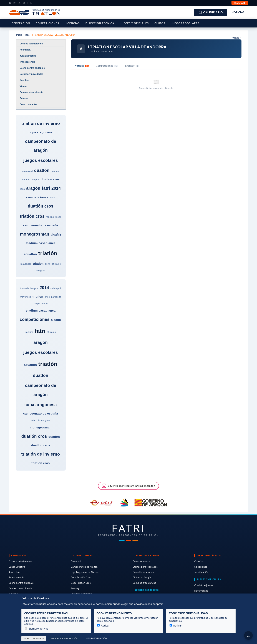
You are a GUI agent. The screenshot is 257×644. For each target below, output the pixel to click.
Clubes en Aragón (142, 578)
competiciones (37, 197)
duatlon (55, 171)
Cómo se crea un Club (144, 583)
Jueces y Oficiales (134, 23)
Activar (103, 626)
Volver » (237, 38)
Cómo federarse (141, 561)
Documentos (201, 591)
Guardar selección (65, 639)
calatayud (27, 171)
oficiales (56, 264)
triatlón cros (32, 216)
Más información (96, 639)
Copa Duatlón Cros (81, 578)
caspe (37, 303)
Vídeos (23, 86)
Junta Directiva (28, 56)
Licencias (72, 23)
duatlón (42, 170)
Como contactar (28, 104)
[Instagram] (15, 3)
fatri (46, 188)
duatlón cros (41, 206)
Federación (21, 23)
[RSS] (31, 3)
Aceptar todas (34, 639)
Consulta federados (143, 572)
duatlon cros (50, 179)
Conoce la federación (31, 44)
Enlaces (24, 98)
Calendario (211, 12)
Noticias (238, 12)
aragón (33, 188)
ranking (50, 217)
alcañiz (56, 235)
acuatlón (30, 254)
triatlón (48, 253)
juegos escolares (41, 160)
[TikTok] (24, 3)
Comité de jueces (204, 585)
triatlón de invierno (41, 123)
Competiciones (47, 23)
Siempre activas (37, 629)
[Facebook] (10, 3)
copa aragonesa (41, 132)
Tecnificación (201, 572)
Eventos (24, 80)
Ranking (75, 588)
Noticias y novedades (32, 74)
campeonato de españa (41, 225)
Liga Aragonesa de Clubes (85, 572)
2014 (56, 188)
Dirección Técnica (100, 23)
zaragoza (41, 270)
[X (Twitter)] (19, 3)
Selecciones (201, 567)
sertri (48, 264)
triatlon (38, 264)
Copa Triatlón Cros (81, 583)
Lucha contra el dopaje (32, 68)
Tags (27, 35)
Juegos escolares (185, 23)
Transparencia (27, 62)
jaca (23, 189)
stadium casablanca (41, 243)
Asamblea (25, 50)
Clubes (160, 23)
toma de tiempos (30, 180)
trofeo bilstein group (41, 420)
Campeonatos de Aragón (84, 567)
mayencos (26, 264)
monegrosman (35, 234)
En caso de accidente (31, 92)
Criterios (199, 561)
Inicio (19, 35)
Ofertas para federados (145, 567)
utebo (58, 217)
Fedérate (240, 3)
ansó (52, 197)
